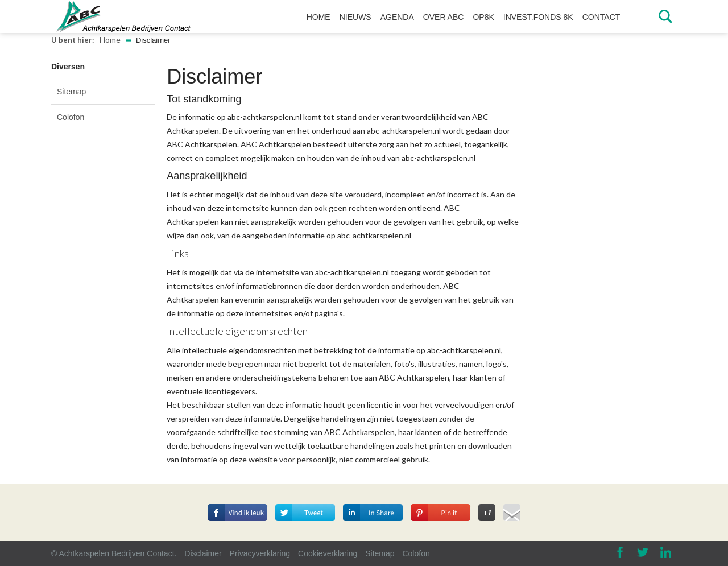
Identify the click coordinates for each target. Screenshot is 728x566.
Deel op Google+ (487, 509)
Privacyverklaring (260, 553)
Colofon (71, 117)
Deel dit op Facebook (237, 509)
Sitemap (71, 92)
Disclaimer (203, 553)
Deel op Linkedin (367, 502)
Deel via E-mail (512, 511)
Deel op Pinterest (435, 502)
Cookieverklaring (328, 553)
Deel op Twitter (307, 502)
